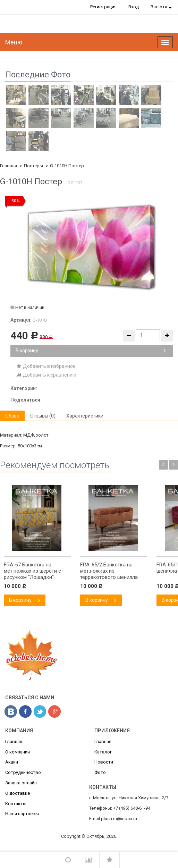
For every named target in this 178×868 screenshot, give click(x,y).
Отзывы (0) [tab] (43, 416)
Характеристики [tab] (85, 416)
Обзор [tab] (12, 416)
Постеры (33, 166)
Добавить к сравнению (46, 375)
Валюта (159, 7)
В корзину (91, 351)
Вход (134, 7)
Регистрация (103, 7)
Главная (9, 166)
